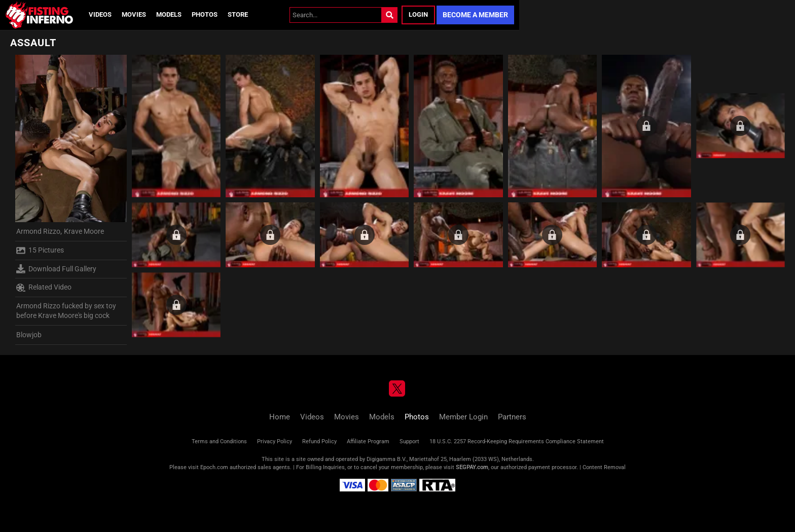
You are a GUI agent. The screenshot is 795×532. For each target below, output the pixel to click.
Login (418, 14)
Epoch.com (214, 467)
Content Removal (604, 467)
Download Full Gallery (56, 269)
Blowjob (29, 335)
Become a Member (475, 15)
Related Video (44, 288)
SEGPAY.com (472, 467)
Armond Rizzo (38, 231)
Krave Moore (84, 231)
